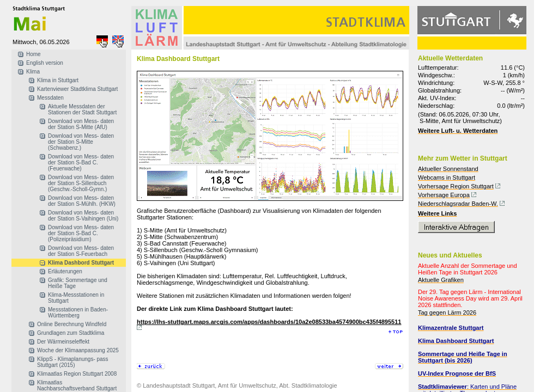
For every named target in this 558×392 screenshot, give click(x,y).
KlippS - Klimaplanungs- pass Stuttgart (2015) (73, 362)
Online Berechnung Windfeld (72, 324)
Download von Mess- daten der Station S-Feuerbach (81, 251)
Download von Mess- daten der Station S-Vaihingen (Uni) (83, 216)
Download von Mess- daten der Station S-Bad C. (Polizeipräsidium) (81, 233)
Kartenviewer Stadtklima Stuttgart (77, 89)
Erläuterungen (65, 271)
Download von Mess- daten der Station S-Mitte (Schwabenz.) (81, 142)
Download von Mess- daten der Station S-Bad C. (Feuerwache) (81, 163)
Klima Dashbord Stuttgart (81, 263)
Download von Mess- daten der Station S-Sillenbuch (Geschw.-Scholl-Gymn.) (81, 183)
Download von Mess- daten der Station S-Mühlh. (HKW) (82, 201)
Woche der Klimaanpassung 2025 (78, 350)
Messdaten (50, 98)
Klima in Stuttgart (58, 80)
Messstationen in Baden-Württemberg (78, 313)
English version (45, 63)
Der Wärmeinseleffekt (63, 342)
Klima (33, 72)
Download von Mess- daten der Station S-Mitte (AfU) (81, 124)
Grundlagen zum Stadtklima (71, 333)
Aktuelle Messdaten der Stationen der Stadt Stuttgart (82, 109)
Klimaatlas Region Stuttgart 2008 (77, 374)
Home (34, 54)
